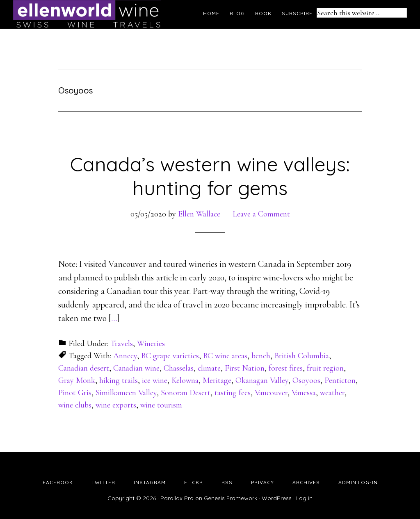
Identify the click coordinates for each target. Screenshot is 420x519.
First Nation (245, 368)
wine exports (116, 405)
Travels (122, 344)
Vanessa (304, 393)
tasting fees (233, 393)
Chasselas (179, 368)
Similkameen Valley (126, 393)
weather (332, 393)
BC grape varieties (170, 356)
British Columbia (302, 356)
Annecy (125, 356)
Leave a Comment (261, 214)
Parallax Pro (177, 498)
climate (209, 368)
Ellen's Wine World (87, 14)
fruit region (325, 368)
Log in (304, 498)
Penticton (340, 380)
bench (261, 356)
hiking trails (119, 380)
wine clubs (75, 405)
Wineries (151, 344)
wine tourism (161, 405)
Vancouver (271, 393)
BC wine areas (225, 356)
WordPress (277, 498)
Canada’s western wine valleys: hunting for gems (210, 176)
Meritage (217, 380)
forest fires (286, 368)
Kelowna (185, 380)
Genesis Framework (231, 498)
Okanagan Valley (262, 380)
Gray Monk (77, 380)
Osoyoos (306, 380)
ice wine (155, 380)
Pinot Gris (75, 393)
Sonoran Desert (186, 393)
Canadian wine (136, 368)
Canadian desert (84, 368)
